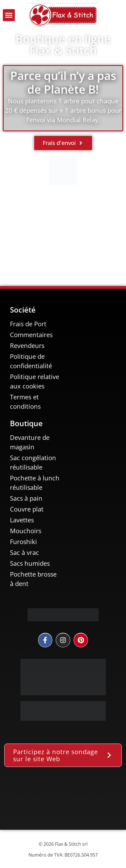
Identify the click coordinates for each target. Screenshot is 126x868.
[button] (9, 15)
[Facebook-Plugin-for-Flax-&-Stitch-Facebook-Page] (63, 803)
